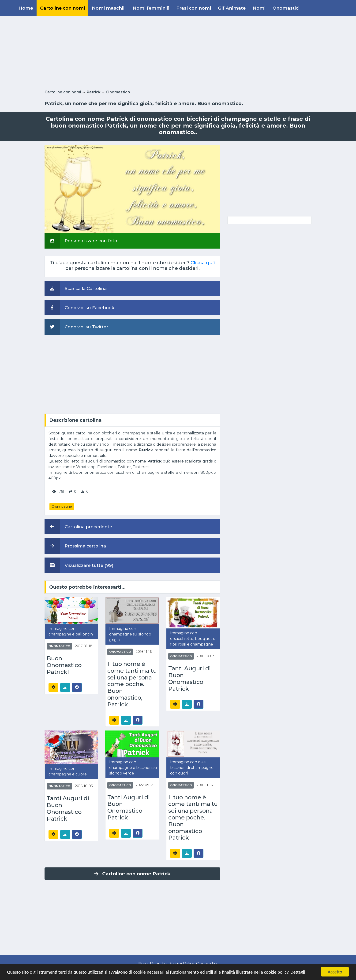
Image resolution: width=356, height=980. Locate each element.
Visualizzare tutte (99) (79, 565)
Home (26, 8)
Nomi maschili (109, 8)
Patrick (94, 92)
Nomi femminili (151, 8)
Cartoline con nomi (62, 8)
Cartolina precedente (78, 527)
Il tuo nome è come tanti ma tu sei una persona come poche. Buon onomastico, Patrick (132, 684)
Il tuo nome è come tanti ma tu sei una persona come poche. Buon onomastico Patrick (193, 818)
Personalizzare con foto (81, 241)
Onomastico (118, 92)
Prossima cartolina (75, 546)
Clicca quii (203, 263)
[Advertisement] (178, 52)
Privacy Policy (181, 963)
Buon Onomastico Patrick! (64, 665)
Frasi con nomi (194, 8)
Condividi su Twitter (76, 327)
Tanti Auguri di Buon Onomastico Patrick (189, 679)
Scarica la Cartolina (76, 288)
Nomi (259, 8)
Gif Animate (232, 8)
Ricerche (158, 963)
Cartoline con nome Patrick (132, 874)
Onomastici (286, 8)
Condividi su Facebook (79, 308)
